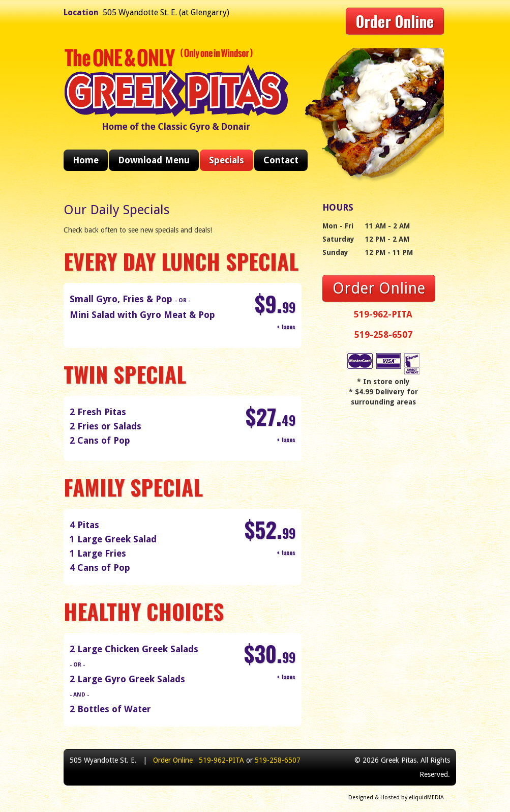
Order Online (395, 21)
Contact (281, 160)
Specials (227, 160)
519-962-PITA (383, 314)
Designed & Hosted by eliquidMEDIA (396, 797)
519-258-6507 (383, 335)
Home (86, 160)
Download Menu (154, 160)
